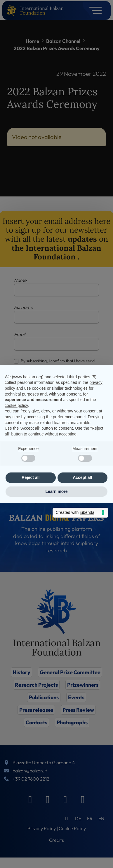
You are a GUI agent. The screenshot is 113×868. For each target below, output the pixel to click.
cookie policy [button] (16, 405)
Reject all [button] (31, 477)
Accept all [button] (82, 477)
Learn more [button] (56, 491)
